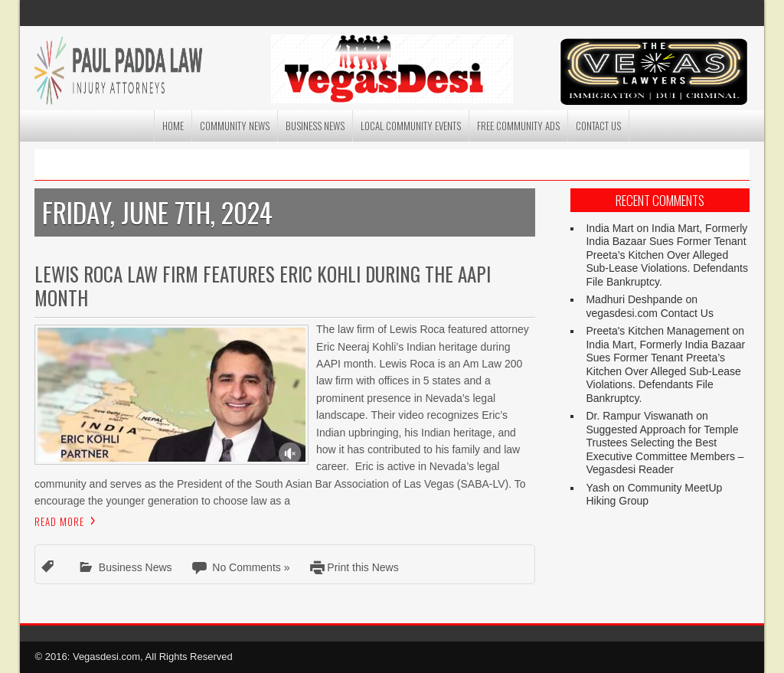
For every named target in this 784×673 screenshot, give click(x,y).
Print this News (363, 567)
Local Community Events (411, 126)
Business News (315, 126)
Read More (59, 521)
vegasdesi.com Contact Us (650, 313)
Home (173, 126)
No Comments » (251, 567)
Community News (235, 126)
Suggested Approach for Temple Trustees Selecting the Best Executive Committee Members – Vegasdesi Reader (665, 450)
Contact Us (598, 126)
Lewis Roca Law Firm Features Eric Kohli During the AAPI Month (263, 286)
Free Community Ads (518, 126)
